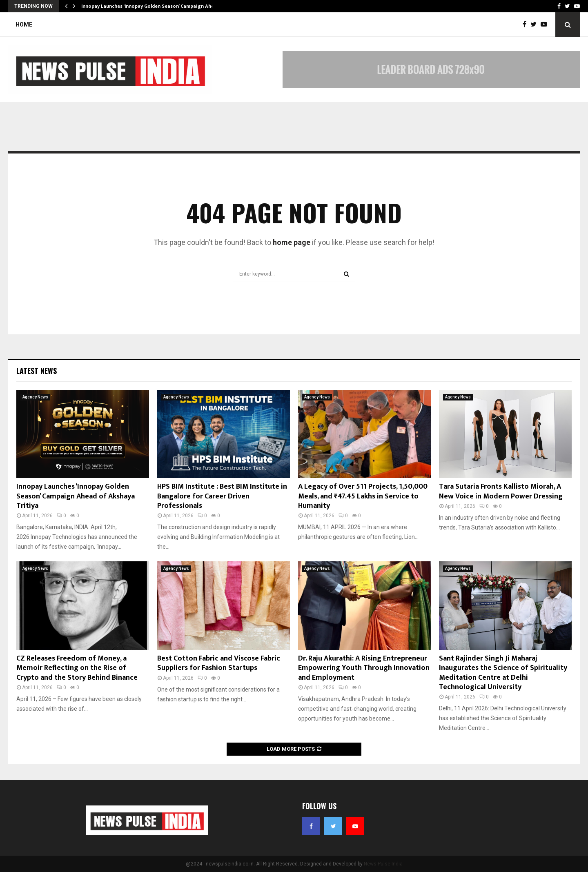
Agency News (35, 397)
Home (24, 24)
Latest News (37, 371)
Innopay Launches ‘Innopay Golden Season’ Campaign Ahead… (153, 6)
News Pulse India (383, 864)
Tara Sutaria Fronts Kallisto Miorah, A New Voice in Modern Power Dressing (501, 491)
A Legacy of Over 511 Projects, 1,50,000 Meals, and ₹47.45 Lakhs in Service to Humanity (363, 496)
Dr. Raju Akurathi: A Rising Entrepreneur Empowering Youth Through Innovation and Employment (364, 668)
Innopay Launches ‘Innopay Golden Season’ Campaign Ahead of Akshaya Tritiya (76, 496)
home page (292, 242)
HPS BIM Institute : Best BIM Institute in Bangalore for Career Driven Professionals (222, 496)
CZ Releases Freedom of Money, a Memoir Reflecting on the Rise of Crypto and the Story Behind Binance (77, 668)
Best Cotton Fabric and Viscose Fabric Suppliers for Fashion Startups (219, 663)
